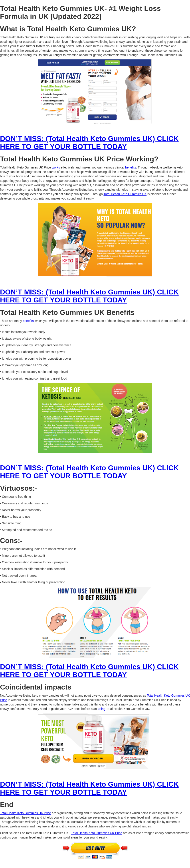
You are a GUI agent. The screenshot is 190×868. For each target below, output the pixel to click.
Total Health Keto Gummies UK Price (26, 813)
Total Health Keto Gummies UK (125, 194)
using (102, 709)
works (56, 167)
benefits (131, 167)
